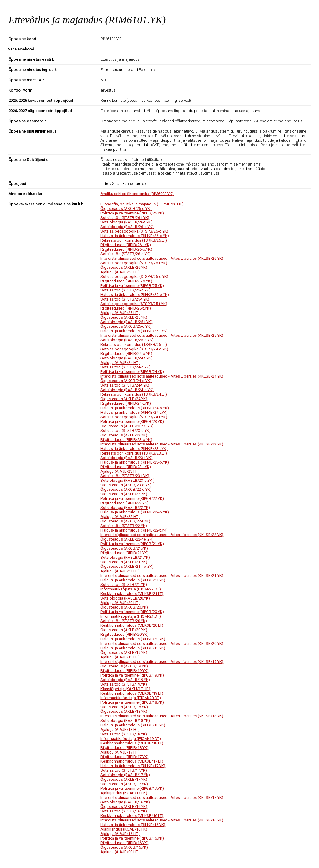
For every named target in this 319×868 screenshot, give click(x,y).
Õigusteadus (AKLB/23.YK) (124, 435)
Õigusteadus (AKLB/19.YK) (124, 653)
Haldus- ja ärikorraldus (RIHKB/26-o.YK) (135, 236)
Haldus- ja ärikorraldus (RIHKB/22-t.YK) (134, 530)
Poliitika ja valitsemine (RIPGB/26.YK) (132, 213)
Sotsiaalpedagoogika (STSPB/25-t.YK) (134, 304)
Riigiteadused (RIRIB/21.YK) (124, 553)
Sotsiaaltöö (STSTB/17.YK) (124, 770)
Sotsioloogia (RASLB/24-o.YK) (127, 390)
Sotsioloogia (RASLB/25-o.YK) (127, 340)
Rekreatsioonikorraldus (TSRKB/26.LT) (134, 240)
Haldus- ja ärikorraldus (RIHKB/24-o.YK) (135, 408)
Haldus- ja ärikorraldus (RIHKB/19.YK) (133, 648)
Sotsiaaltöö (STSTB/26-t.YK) (125, 218)
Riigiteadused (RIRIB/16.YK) (124, 843)
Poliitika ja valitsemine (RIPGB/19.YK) (132, 675)
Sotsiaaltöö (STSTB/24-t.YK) (125, 385)
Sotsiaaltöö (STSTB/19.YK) (124, 684)
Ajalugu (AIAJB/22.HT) (120, 517)
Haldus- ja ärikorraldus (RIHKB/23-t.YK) (134, 449)
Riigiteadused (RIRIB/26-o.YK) (126, 249)
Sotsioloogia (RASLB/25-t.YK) (126, 322)
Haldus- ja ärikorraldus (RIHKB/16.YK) (133, 825)
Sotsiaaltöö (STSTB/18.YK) (124, 734)
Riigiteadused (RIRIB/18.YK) (124, 748)
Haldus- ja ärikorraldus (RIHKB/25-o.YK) (135, 295)
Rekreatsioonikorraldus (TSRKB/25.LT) (134, 344)
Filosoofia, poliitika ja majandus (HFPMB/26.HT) (142, 204)
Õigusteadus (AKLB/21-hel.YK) (127, 566)
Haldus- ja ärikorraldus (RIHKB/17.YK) (133, 766)
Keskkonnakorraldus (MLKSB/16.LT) (132, 816)
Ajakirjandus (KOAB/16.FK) (124, 829)
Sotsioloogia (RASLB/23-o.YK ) (128, 480)
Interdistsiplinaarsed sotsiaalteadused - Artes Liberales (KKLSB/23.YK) (162, 444)
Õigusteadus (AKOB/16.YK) (124, 847)
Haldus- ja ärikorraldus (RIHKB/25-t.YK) (134, 331)
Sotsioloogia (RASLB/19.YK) (125, 680)
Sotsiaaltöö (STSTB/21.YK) (124, 585)
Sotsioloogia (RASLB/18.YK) (125, 720)
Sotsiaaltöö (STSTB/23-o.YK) (126, 431)
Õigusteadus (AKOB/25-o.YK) (126, 326)
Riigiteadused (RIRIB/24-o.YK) (126, 354)
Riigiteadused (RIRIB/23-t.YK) (126, 467)
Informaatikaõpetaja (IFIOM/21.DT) (131, 616)
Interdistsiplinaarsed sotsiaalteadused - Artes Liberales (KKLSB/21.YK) (162, 575)
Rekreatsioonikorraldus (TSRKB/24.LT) (134, 394)
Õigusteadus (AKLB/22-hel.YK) (127, 539)
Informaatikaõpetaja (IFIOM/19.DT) (131, 739)
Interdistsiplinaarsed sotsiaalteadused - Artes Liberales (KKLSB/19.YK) (162, 662)
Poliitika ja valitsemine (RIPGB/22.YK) (132, 498)
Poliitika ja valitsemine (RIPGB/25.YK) (132, 286)
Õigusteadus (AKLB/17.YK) (124, 779)
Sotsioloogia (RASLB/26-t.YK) (126, 222)
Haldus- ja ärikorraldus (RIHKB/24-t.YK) (134, 412)
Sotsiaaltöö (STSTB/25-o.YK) (126, 290)
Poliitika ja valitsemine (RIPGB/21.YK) (132, 544)
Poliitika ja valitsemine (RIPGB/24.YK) (132, 372)
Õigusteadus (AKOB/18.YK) (124, 707)
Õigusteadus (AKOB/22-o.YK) (126, 489)
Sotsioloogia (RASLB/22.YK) (125, 508)
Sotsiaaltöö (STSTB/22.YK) (124, 526)
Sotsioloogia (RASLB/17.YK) (125, 775)
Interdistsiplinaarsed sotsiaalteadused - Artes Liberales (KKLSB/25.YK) (162, 335)
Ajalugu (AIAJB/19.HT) (120, 657)
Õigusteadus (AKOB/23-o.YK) (126, 485)
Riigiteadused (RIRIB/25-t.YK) (126, 308)
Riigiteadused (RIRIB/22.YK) (124, 503)
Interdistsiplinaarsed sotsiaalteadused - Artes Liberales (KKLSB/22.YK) (162, 535)
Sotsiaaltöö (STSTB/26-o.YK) (126, 254)
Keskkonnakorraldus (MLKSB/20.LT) (132, 625)
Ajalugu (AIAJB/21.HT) (120, 571)
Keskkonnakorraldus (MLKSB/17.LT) (132, 761)
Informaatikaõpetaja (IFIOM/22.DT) (131, 589)
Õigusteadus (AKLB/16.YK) (124, 807)
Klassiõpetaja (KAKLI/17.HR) (125, 689)
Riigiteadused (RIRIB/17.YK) (124, 757)
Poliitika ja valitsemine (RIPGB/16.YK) (132, 838)
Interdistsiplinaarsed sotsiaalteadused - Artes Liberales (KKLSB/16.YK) (162, 820)
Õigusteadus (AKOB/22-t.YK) (125, 521)
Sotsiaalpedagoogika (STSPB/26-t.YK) (134, 263)
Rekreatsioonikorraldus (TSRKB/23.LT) (134, 453)
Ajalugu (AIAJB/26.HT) (120, 272)
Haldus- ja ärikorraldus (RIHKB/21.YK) (133, 580)
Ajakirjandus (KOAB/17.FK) (124, 793)
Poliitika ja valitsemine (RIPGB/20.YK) (132, 612)
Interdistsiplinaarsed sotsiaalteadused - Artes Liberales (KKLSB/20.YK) (162, 643)
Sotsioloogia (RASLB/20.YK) (125, 598)
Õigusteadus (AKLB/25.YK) (124, 317)
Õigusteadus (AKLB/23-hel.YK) (127, 426)
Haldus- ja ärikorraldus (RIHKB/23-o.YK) (135, 462)
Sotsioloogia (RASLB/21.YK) (125, 557)
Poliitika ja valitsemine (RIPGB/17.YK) (132, 788)
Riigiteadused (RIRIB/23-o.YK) (126, 440)
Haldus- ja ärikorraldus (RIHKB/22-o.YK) (135, 512)
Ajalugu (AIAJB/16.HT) (120, 834)
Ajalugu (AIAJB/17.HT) (120, 752)
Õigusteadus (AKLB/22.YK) (124, 494)
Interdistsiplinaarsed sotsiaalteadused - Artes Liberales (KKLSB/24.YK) (162, 376)
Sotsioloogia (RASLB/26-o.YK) (127, 227)
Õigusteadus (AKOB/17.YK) (124, 784)
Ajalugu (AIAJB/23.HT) (120, 471)
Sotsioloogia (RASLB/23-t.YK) (126, 458)
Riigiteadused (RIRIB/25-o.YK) (126, 281)
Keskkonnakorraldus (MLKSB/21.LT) (132, 594)
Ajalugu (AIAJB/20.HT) (120, 603)
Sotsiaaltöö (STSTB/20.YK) (124, 621)
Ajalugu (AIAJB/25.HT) (120, 313)
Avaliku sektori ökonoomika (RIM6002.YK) (137, 194)
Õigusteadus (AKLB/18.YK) (124, 711)
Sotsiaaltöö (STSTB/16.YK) (124, 811)
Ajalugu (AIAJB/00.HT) (120, 852)
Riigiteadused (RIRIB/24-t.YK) (126, 403)
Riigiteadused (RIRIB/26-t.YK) (126, 245)
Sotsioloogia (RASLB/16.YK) (125, 802)
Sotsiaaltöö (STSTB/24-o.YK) (126, 367)
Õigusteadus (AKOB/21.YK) (124, 548)
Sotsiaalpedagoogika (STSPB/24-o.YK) (134, 349)
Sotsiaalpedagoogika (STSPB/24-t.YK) (134, 417)
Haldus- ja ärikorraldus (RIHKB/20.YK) (133, 639)
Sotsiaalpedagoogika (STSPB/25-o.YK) (134, 276)
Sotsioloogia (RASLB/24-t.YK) (126, 358)
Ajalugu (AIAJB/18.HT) (120, 730)
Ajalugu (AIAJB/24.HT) (120, 363)
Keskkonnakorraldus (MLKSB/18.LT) (132, 743)
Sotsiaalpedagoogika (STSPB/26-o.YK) (134, 231)
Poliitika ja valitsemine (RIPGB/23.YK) (132, 421)
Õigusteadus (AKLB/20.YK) (124, 630)
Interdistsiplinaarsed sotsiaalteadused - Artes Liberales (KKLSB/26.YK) (162, 258)
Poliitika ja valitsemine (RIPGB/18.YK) (132, 702)
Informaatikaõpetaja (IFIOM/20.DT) (131, 698)
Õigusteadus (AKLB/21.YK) (124, 562)
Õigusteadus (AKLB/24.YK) (124, 399)
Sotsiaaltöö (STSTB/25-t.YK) (125, 299)
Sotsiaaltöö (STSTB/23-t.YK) (125, 476)
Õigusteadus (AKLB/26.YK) (124, 267)
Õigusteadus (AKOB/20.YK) (124, 607)
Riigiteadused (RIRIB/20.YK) (124, 634)
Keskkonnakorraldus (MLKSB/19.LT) (132, 693)
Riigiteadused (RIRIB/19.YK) (124, 671)
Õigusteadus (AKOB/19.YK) (124, 666)
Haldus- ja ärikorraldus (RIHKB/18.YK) (133, 725)
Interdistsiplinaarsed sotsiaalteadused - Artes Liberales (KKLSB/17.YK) (162, 797)
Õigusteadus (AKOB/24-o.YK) (126, 381)
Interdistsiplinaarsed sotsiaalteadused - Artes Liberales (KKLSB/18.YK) (162, 716)
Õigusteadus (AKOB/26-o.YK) (126, 209)
